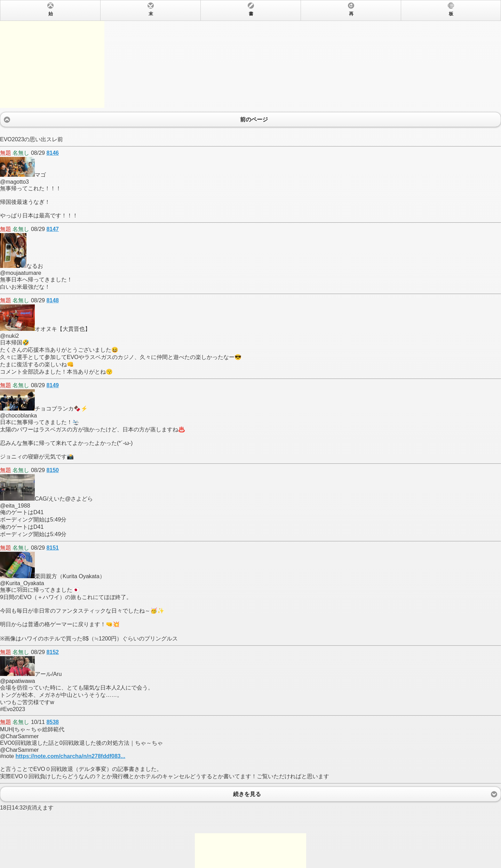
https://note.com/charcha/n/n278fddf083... (70, 756)
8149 (53, 385)
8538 (53, 722)
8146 (53, 153)
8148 (53, 300)
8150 (53, 470)
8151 (53, 548)
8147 (53, 229)
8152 (53, 652)
